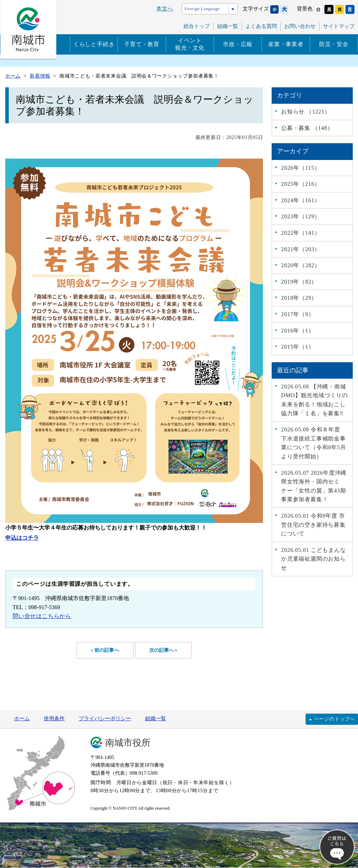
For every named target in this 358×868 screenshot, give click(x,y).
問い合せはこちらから (42, 616)
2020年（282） (301, 265)
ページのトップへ (335, 719)
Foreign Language (202, 9)
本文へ (165, 9)
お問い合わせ (300, 26)
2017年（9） (298, 314)
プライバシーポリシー (105, 719)
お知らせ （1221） (306, 112)
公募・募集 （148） (307, 128)
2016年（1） (298, 331)
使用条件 (54, 719)
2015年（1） (298, 347)
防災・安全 (334, 44)
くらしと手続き (94, 44)
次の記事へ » (164, 650)
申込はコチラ (22, 538)
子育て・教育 (142, 44)
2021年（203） (301, 249)
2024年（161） (301, 200)
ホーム (22, 719)
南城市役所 (128, 743)
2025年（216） (301, 184)
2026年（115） (300, 168)
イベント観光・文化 (190, 44)
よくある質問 (261, 26)
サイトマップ (339, 26)
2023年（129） (301, 216)
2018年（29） (299, 298)
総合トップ (197, 26)
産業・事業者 (286, 44)
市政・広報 (238, 44)
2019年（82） (299, 282)
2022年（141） (301, 233)
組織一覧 (228, 26)
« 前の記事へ (104, 650)
